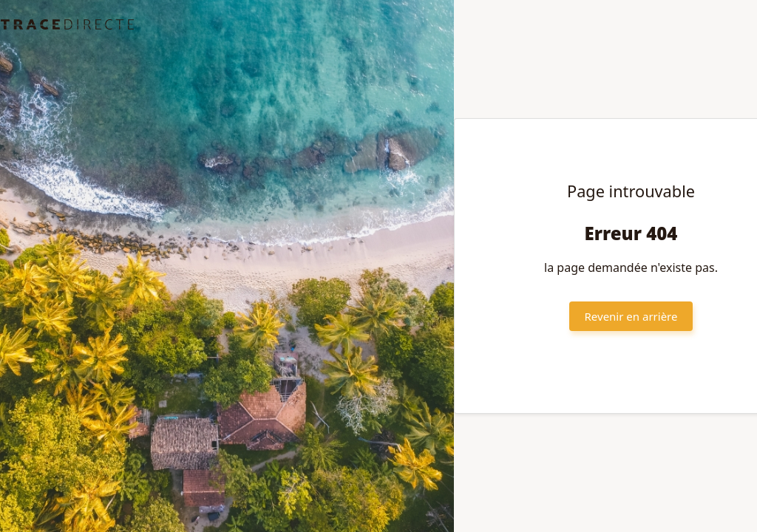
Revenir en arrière (631, 316)
